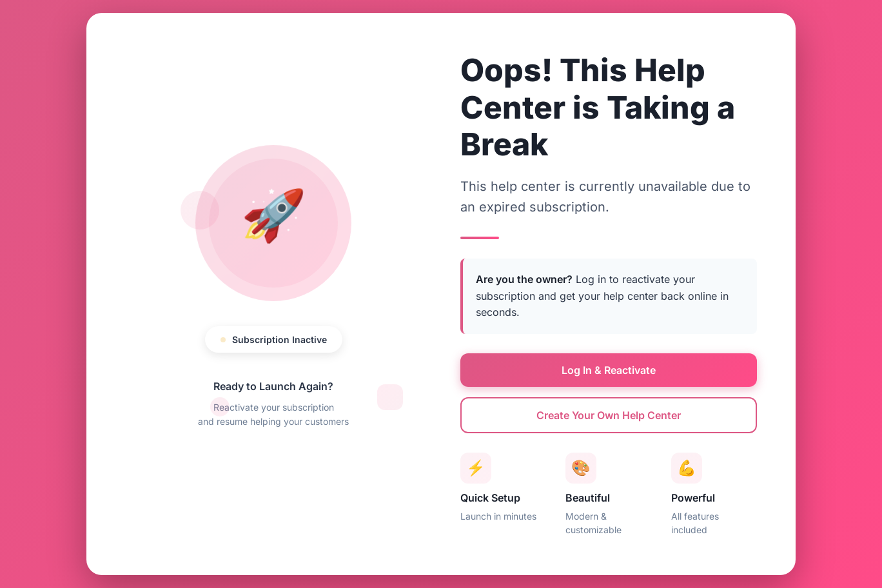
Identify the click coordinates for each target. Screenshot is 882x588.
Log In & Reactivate (609, 370)
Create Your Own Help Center (609, 415)
